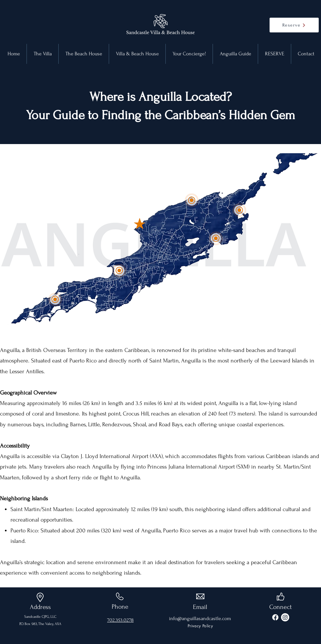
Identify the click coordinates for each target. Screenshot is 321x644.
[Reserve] (294, 25)
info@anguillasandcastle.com (200, 618)
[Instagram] (285, 617)
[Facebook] (275, 617)
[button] (235, 54)
